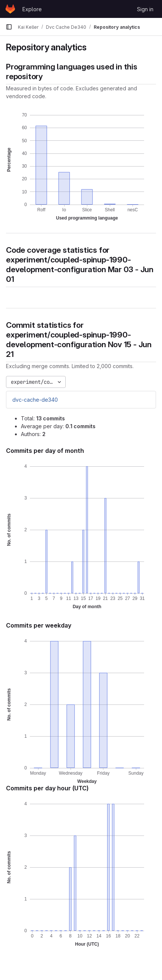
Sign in (145, 9)
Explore (32, 9)
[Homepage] (10, 9)
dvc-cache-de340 (35, 400)
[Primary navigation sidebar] (9, 27)
